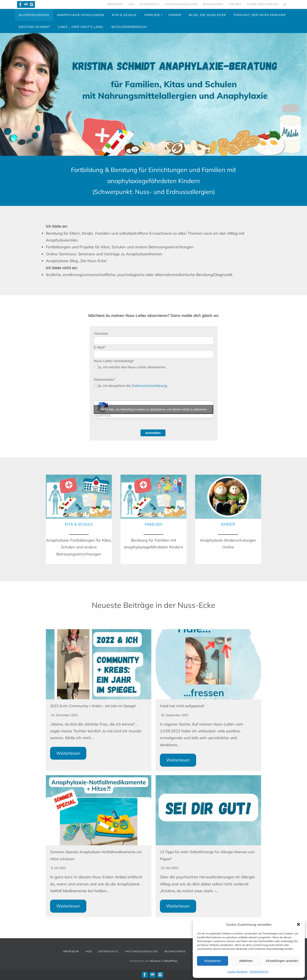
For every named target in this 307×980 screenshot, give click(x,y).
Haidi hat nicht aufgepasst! (184, 706)
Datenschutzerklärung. (150, 386)
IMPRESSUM (115, 4)
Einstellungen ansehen (282, 961)
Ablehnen (246, 961)
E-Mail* (100, 347)
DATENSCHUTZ (259, 972)
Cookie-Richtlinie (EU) (263, 4)
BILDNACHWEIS (213, 4)
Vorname (101, 333)
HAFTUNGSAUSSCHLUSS (181, 4)
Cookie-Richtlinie (237, 972)
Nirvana (155, 961)
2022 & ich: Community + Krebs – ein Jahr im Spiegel (97, 706)
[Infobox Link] (79, 519)
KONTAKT (235, 4)
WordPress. (171, 961)
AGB (131, 4)
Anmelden (153, 433)
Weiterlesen (68, 753)
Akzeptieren (212, 961)
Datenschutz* (105, 379)
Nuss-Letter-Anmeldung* (114, 361)
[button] (298, 924)
